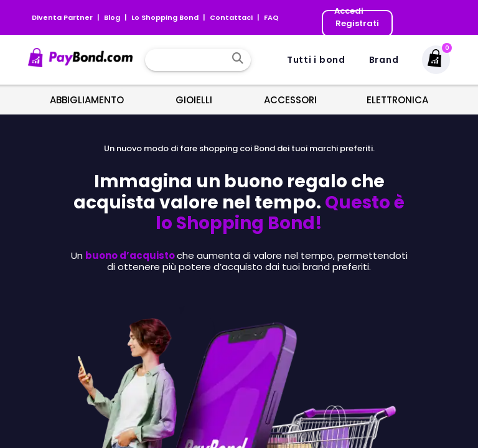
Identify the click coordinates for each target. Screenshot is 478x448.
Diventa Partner (63, 17)
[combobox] (189, 60)
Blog (113, 17)
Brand (384, 60)
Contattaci (232, 17)
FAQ (271, 17)
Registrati (357, 23)
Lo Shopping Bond (166, 17)
